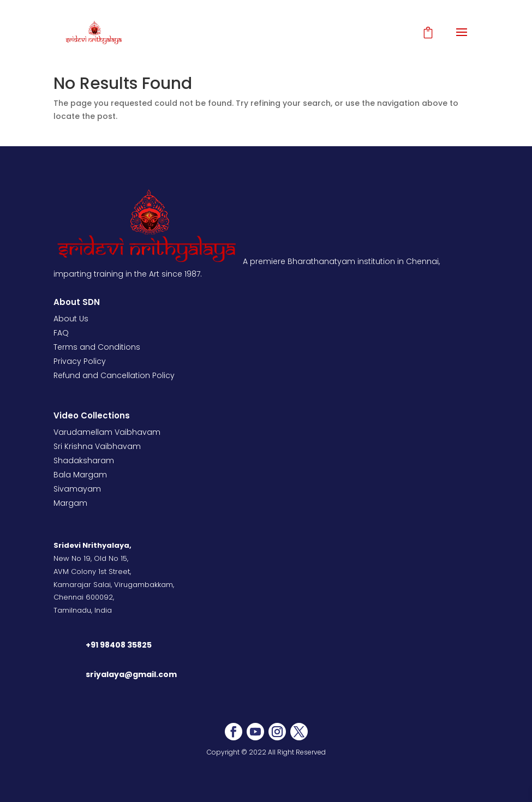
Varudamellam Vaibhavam (107, 432)
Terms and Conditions (97, 347)
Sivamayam (77, 489)
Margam (70, 503)
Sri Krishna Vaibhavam (97, 446)
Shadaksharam (84, 460)
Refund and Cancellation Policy (114, 375)
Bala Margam (80, 475)
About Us (71, 319)
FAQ (61, 333)
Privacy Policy (80, 361)
